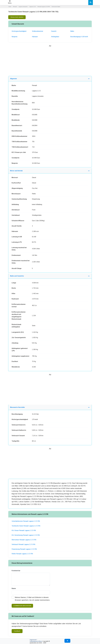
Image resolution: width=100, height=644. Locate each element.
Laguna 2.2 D (33, 7)
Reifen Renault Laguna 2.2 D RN (22, 554)
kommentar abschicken (22, 606)
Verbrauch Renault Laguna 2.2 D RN (23, 544)
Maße (72, 31)
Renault (15, 7)
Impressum (33, 640)
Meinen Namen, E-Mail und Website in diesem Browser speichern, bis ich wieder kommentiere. (32, 599)
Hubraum (35, 37)
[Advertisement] (50, 60)
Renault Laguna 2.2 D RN (44, 7)
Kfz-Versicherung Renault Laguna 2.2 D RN (26, 535)
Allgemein (13, 79)
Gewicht (54, 31)
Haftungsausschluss (36, 641)
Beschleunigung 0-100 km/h (79, 37)
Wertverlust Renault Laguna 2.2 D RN (24, 540)
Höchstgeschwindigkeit (19, 31)
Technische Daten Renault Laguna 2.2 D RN (26, 526)
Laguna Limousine (23, 7)
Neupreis (15, 37)
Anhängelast (55, 37)
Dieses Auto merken (17, 17)
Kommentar (16, 571)
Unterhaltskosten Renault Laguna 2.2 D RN (26, 521)
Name (14, 588)
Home (10, 7)
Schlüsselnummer (38, 31)
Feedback (17, 631)
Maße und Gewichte (17, 276)
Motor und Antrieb (16, 171)
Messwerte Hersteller (17, 407)
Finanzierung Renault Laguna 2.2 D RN (24, 549)
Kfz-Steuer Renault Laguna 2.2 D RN (24, 530)
